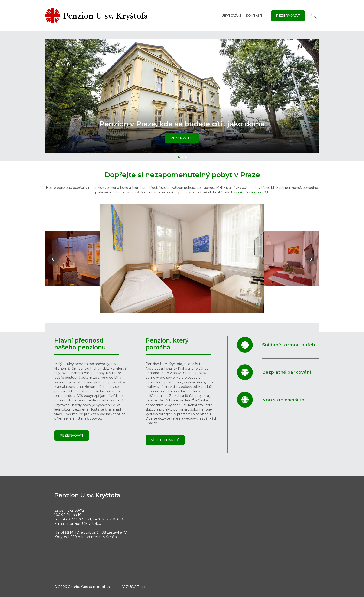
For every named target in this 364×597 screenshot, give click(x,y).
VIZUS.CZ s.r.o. (135, 587)
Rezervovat (288, 16)
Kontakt (254, 16)
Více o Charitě (165, 440)
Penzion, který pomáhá (167, 344)
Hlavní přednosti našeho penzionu (80, 344)
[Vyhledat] (314, 16)
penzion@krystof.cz (84, 524)
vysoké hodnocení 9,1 (251, 192)
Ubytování (231, 16)
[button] (179, 157)
